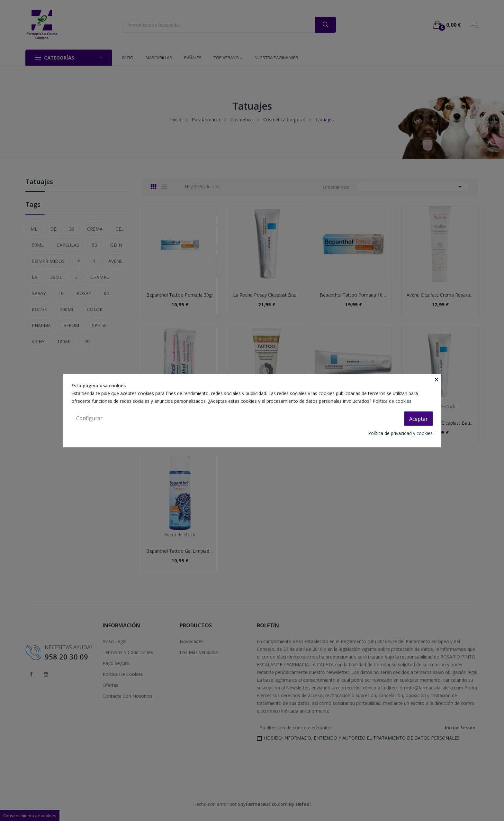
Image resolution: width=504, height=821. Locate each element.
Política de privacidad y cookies (400, 433)
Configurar (89, 418)
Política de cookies (393, 401)
